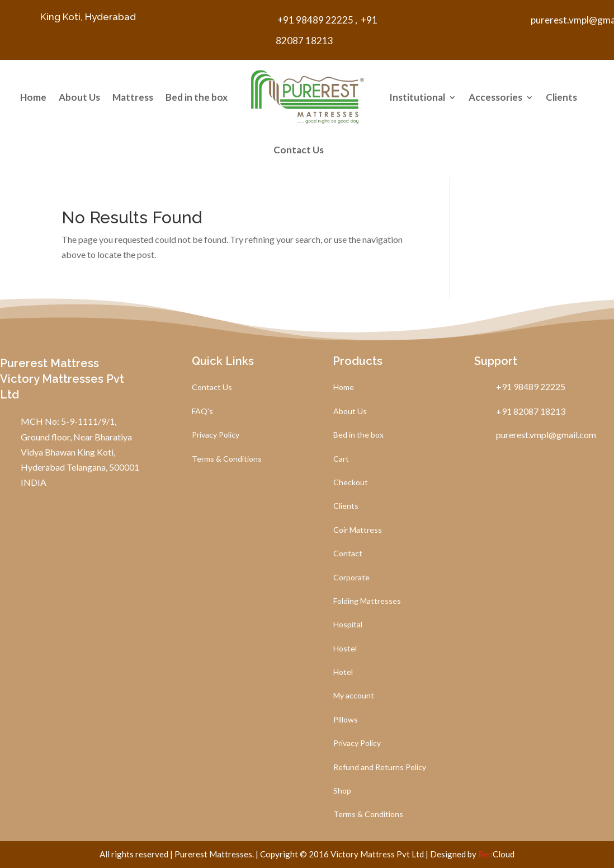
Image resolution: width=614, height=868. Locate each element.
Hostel (345, 649)
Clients (561, 97)
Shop (342, 791)
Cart (341, 459)
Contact (348, 554)
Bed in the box (197, 97)
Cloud (496, 854)
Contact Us (299, 150)
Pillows (346, 720)
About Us (79, 97)
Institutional (417, 97)
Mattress (133, 97)
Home (33, 97)
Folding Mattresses (367, 601)
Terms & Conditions (227, 459)
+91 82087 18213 (527, 411)
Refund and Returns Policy (380, 768)
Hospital (348, 625)
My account (354, 696)
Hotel (343, 672)
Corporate (351, 578)
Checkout (351, 483)
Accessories (495, 97)
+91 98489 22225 (315, 20)
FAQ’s (202, 412)
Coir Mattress (358, 530)
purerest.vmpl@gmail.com (543, 435)
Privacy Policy (216, 435)
